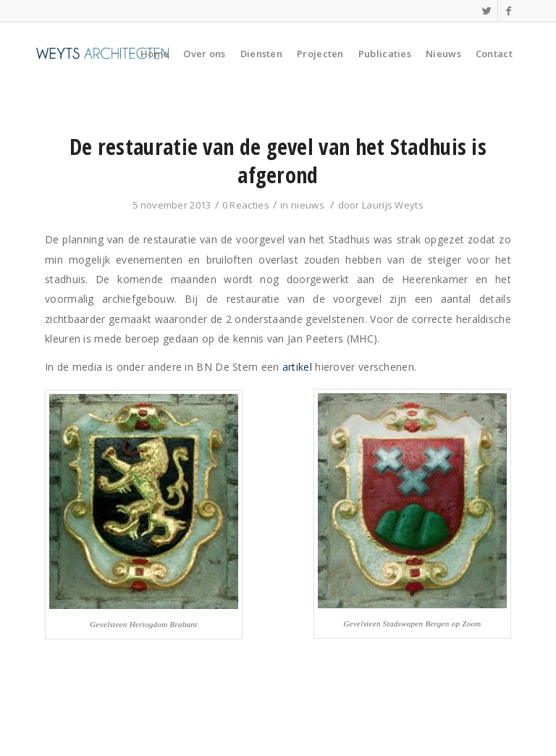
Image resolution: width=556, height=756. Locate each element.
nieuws (308, 205)
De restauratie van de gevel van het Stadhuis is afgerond (278, 161)
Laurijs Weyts (393, 205)
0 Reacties (246, 205)
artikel (297, 367)
